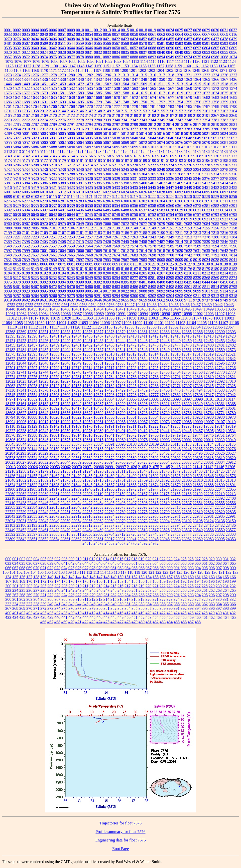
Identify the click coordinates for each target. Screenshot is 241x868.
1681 (197, 97)
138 (36, 577)
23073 (143, 521)
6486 (116, 210)
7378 (206, 237)
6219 (134, 197)
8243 (71, 278)
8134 (215, 264)
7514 (179, 242)
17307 (187, 386)
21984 (165, 489)
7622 (188, 251)
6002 (17, 192)
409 (71, 613)
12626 (54, 359)
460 (198, 617)
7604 (62, 251)
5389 (62, 183)
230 (219, 586)
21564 (220, 476)
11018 (44, 318)
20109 (154, 444)
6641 (44, 215)
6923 (224, 219)
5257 (215, 170)
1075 (9, 61)
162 (205, 577)
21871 (143, 485)
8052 (17, 264)
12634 (143, 359)
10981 (11, 314)
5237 (53, 170)
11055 (110, 318)
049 (120, 563)
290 (170, 595)
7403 (44, 242)
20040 (231, 440)
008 (64, 559)
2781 (215, 120)
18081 (154, 399)
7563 (80, 246)
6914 (143, 219)
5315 (224, 174)
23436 (231, 525)
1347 (134, 79)
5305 (152, 174)
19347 (43, 431)
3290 (17, 133)
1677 (170, 97)
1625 (224, 93)
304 (36, 599)
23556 (209, 530)
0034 (17, 34)
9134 (224, 291)
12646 (43, 363)
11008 (230, 314)
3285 (206, 129)
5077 (188, 142)
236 (29, 590)
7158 (233, 228)
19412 (143, 431)
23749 (165, 534)
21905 (32, 489)
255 (163, 590)
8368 (206, 278)
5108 (215, 147)
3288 (233, 129)
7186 (125, 233)
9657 (134, 300)
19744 (198, 435)
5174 (17, 161)
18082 (165, 399)
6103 (35, 197)
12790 (165, 377)
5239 (71, 170)
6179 (107, 197)
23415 (209, 525)
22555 (220, 503)
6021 (98, 192)
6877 (44, 219)
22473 (65, 503)
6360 (170, 206)
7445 (125, 242)
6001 (8, 192)
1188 (89, 70)
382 (113, 608)
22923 (98, 516)
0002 (17, 30)
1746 (107, 102)
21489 (109, 476)
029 (212, 559)
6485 (107, 210)
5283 (35, 174)
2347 (179, 120)
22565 (10, 507)
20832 (176, 462)
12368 (10, 332)
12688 (198, 363)
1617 (161, 93)
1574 (233, 88)
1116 (161, 61)
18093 (176, 399)
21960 (109, 489)
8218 (26, 278)
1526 (62, 88)
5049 (197, 138)
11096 (105, 323)
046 (99, 563)
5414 (224, 183)
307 (57, 599)
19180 (98, 426)
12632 (120, 359)
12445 (132, 341)
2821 (233, 124)
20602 (176, 458)
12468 (109, 345)
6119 (71, 197)
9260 (26, 296)
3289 (8, 133)
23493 (109, 530)
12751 (109, 372)
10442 (218, 305)
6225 (179, 197)
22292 (176, 498)
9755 (29, 305)
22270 (120, 498)
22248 (76, 498)
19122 (21, 426)
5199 (233, 161)
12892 (220, 381)
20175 (87, 449)
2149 (107, 111)
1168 (26, 70)
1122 (214, 61)
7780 (197, 255)
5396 (107, 183)
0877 (71, 57)
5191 (161, 161)
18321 (165, 404)
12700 (231, 363)
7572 (125, 246)
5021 (206, 133)
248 (113, 590)
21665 (32, 480)
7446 (134, 242)
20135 (219, 444)
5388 (53, 183)
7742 (188, 255)
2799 (134, 124)
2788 (44, 124)
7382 (224, 237)
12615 (165, 354)
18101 (209, 399)
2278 (80, 120)
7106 (71, 228)
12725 (154, 368)
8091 (116, 264)
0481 (8, 43)
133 (235, 572)
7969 (134, 260)
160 (191, 577)
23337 (109, 525)
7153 (188, 228)
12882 (143, 381)
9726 (197, 300)
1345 (116, 79)
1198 (106, 70)
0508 (35, 43)
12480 (209, 345)
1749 (134, 102)
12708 (43, 368)
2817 (197, 124)
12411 (142, 336)
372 (43, 608)
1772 (98, 106)
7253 (71, 237)
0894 (161, 57)
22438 (21, 503)
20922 (22, 467)
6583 (161, 210)
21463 (43, 476)
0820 (8, 52)
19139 (43, 426)
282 (113, 595)
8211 (197, 273)
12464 (98, 345)
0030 (215, 30)
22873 (54, 516)
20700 (120, 462)
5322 (53, 179)
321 (156, 599)
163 (212, 577)
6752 (152, 215)
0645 (80, 48)
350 (120, 604)
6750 (134, 215)
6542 (152, 210)
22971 (176, 516)
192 (184, 581)
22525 (176, 503)
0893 (152, 57)
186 (142, 581)
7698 (152, 255)
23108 (198, 521)
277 (78, 595)
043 (78, 563)
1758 (215, 102)
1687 (17, 102)
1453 (62, 84)
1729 (98, 102)
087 (149, 568)
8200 (107, 273)
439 (50, 617)
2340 (116, 120)
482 (156, 622)
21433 (231, 471)
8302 (179, 278)
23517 (154, 530)
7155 (206, 228)
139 (43, 577)
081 (113, 568)
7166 (53, 233)
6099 (8, 197)
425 (184, 613)
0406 (53, 39)
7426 (107, 242)
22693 (143, 507)
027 (198, 559)
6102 (26, 197)
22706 (165, 507)
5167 (188, 156)
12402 (65, 336)
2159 (197, 111)
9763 (83, 305)
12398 (32, 336)
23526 (165, 530)
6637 (8, 215)
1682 (206, 97)
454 (156, 617)
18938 (220, 417)
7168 (71, 233)
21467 (54, 476)
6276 (17, 201)
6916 (161, 219)
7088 (233, 224)
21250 (21, 471)
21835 (43, 485)
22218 (10, 498)
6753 (161, 215)
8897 (53, 291)
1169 (35, 70)
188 (156, 581)
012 (92, 559)
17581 (43, 395)
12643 (10, 363)
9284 (80, 296)
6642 (53, 215)
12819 (209, 377)
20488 (176, 453)
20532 (21, 458)
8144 (26, 269)
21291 (76, 471)
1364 (197, 79)
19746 (209, 435)
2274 (44, 120)
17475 (176, 390)
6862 (8, 219)
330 (219, 599)
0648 (98, 48)
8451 (233, 282)
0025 (179, 30)
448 (113, 617)
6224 (170, 197)
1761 (8, 106)
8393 (107, 282)
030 (219, 559)
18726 (143, 413)
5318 (17, 179)
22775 (143, 512)
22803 (176, 512)
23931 (120, 539)
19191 (109, 426)
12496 (76, 350)
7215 (215, 233)
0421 (107, 39)
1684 (224, 97)
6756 (188, 215)
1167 (17, 70)
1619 (179, 93)
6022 (107, 192)
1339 (71, 79)
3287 (224, 129)
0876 (62, 57)
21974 (143, 489)
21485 (87, 476)
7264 (143, 237)
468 (57, 622)
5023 (215, 133)
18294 (109, 404)
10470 (109, 309)
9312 (206, 296)
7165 (44, 233)
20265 (198, 449)
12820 (220, 377)
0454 (161, 39)
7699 (161, 255)
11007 (220, 314)
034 (15, 563)
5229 (215, 165)
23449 (10, 530)
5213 (80, 165)
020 (149, 559)
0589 (197, 43)
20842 (198, 462)
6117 (62, 197)
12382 (154, 332)
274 (64, 595)
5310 (197, 174)
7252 (62, 237)
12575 (10, 354)
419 (142, 613)
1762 (17, 106)
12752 (120, 372)
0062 (161, 34)
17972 (22, 399)
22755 (87, 512)
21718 (98, 480)
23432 (220, 525)
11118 (65, 327)
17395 (76, 390)
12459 (54, 345)
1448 (17, 84)
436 (29, 617)
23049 (54, 521)
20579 (120, 458)
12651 (98, 363)
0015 (125, 30)
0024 (170, 30)
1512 (170, 84)
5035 (89, 138)
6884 (89, 219)
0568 (125, 43)
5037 (107, 138)
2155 (161, 111)
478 (128, 622)
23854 (54, 539)
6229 (215, 197)
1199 (115, 70)
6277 (26, 201)
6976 (71, 224)
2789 (53, 124)
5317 (8, 179)
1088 (72, 61)
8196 (71, 273)
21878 (165, 485)
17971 (11, 399)
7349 (170, 237)
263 (219, 590)
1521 (17, 88)
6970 (44, 224)
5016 (161, 133)
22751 (65, 512)
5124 (106, 152)
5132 (170, 152)
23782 (198, 534)
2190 (197, 115)
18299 (120, 404)
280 (99, 595)
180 (99, 581)
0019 (152, 30)
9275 (71, 296)
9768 (119, 305)
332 (233, 599)
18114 (231, 399)
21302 (109, 471)
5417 (17, 188)
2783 (233, 120)
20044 (22, 444)
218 (135, 586)
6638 (17, 215)
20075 (77, 444)
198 (226, 581)
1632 (26, 97)
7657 (35, 255)
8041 (233, 260)
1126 (18, 66)
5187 (125, 161)
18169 (32, 404)
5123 (97, 152)
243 (78, 590)
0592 (215, 43)
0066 (197, 34)
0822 (26, 52)
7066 (107, 224)
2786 (26, 124)
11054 (99, 318)
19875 (65, 440)
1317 (161, 75)
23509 (132, 530)
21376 (165, 471)
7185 (116, 233)
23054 (76, 521)
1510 (152, 84)
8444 (206, 282)
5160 (125, 156)
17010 (231, 381)
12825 (43, 381)
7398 (26, 242)
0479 (233, 39)
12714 (87, 368)
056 (170, 563)
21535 (198, 476)
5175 (26, 161)
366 (233, 604)
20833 (187, 462)
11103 (180, 323)
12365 (207, 327)
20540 (43, 458)
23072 (132, 521)
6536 (134, 210)
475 (106, 622)
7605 (71, 251)
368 (15, 608)
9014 (98, 291)
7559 (71, 246)
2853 (8, 129)
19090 (198, 422)
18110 (220, 399)
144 (78, 577)
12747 (65, 372)
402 (22, 613)
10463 (87, 309)
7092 (26, 228)
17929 (220, 395)
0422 (116, 39)
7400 (35, 242)
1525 (53, 88)
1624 (215, 93)
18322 (176, 404)
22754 (76, 512)
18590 (209, 408)
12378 (109, 332)
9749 (224, 300)
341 (57, 604)
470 (71, 622)
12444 (120, 341)
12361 (163, 327)
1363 (188, 79)
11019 (55, 318)
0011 (89, 30)
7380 (215, 237)
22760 (109, 512)
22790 (165, 512)
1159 (178, 66)
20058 (55, 444)
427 (198, 613)
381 (106, 608)
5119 (62, 152)
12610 (109, 354)
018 (135, 559)
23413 (198, 525)
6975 (62, 224)
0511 (62, 43)
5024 (224, 133)
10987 (77, 314)
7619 (170, 251)
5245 (125, 170)
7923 (89, 260)
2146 (80, 111)
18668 (76, 413)
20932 (44, 467)
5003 (44, 133)
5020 (197, 133)
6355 (125, 206)
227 (198, 586)
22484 (98, 503)
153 (142, 577)
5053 (233, 138)
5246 (134, 170)
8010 (188, 260)
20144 (32, 449)
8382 (44, 282)
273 (57, 595)
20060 (66, 444)
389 (163, 608)
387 (149, 608)
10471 (120, 309)
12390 (220, 332)
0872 (26, 57)
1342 (98, 79)
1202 (142, 70)
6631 (197, 210)
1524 (44, 88)
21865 (132, 485)
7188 (143, 233)
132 (228, 572)
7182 (89, 233)
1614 (134, 93)
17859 (165, 395)
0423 (125, 39)
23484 (87, 530)
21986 (176, 489)
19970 (132, 440)
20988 (99, 467)
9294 (116, 296)
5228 (206, 165)
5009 (98, 133)
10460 (65, 309)
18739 (165, 413)
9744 (215, 300)
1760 (233, 102)
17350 (32, 390)
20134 (208, 444)
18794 (10, 417)
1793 (17, 111)
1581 (62, 93)
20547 (54, 458)
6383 (224, 206)
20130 (186, 444)
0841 (170, 52)
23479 (65, 530)
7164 (35, 233)
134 (8, 577)
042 (71, 563)
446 (99, 617)
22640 (76, 507)
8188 (26, 273)
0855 (224, 52)
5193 (179, 161)
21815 (220, 480)
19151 (65, 426)
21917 (54, 489)
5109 (224, 147)
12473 (143, 345)
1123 (223, 61)
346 (92, 604)
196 (212, 581)
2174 (89, 115)
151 (128, 577)
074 (64, 568)
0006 (53, 30)
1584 (89, 93)
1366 (215, 79)
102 (20, 572)
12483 (10, 350)
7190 (161, 233)
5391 (80, 183)
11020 (66, 318)
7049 (80, 224)
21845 (87, 485)
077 (85, 568)
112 (89, 572)
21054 (143, 467)
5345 (188, 179)
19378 (87, 431)
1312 (116, 75)
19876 (76, 440)
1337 (53, 79)
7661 (53, 255)
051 (135, 563)
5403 (170, 183)
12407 (98, 336)
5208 (35, 165)
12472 (132, 345)
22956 (143, 516)
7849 (44, 260)
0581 (161, 43)
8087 (98, 264)
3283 (188, 129)
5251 (179, 170)
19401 (120, 431)
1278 (53, 75)
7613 (134, 251)
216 (120, 586)
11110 (12, 327)
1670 (116, 97)
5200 (8, 165)
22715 (176, 507)
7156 (215, 228)
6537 (143, 210)
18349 (209, 404)
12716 (98, 368)
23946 (165, 539)
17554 (32, 395)
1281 (80, 75)
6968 (35, 224)
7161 (26, 233)
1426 (233, 79)
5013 (134, 133)
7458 (143, 242)
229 (212, 586)
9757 (38, 305)
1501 (98, 84)
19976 (143, 440)
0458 (197, 39)
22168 (154, 494)
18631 (32, 413)
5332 (143, 179)
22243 (65, 498)
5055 (8, 142)
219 (142, 586)
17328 (231, 386)
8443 (197, 282)
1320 (179, 75)
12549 (165, 350)
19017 (43, 422)
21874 (154, 485)
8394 (116, 282)
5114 (26, 152)
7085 (215, 224)
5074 (161, 142)
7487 (161, 242)
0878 (80, 57)
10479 (132, 309)
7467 (152, 242)
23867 (76, 539)
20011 (209, 440)
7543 (215, 242)
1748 (125, 102)
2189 (188, 115)
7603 (53, 251)
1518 (224, 84)
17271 (176, 386)
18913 (187, 417)
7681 (125, 255)
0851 (188, 52)
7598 (17, 251)
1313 (125, 75)
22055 (231, 489)
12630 (98, 359)
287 (149, 595)
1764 (35, 106)
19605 (65, 435)
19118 (10, 426)
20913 (11, 467)
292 (184, 595)
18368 (231, 404)
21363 (154, 471)
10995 (154, 314)
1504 (125, 84)
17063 (10, 386)
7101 (53, 228)
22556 (231, 503)
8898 (62, 291)
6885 (98, 219)
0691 (179, 48)
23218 (43, 525)
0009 (71, 30)
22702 (154, 507)
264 (226, 590)
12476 (165, 345)
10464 (98, 309)
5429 (107, 188)
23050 (65, 521)
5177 (44, 161)
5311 (206, 174)
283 (120, 595)
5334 (161, 179)
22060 (10, 494)
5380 (233, 179)
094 (198, 568)
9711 (188, 300)
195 (205, 581)
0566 (107, 43)
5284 (44, 174)
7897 (80, 260)
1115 (153, 61)
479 (135, 622)
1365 (206, 79)
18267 (87, 404)
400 (8, 613)
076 (78, 568)
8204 (134, 273)
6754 (170, 215)
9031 (134, 291)
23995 (220, 539)
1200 (124, 70)
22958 (154, 516)
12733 (209, 368)
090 (170, 568)
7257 (89, 237)
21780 (154, 480)
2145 (71, 111)
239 (50, 590)
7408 (62, 242)
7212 (188, 233)
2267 (215, 115)
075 (71, 568)
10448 (10, 309)
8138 (224, 264)
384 (128, 608)
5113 (17, 152)
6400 (53, 210)
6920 (197, 219)
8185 (17, 273)
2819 (215, 124)
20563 (87, 458)
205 (43, 586)
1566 (161, 88)
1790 (233, 106)
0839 (152, 52)
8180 (215, 269)
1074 (233, 57)
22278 (143, 498)
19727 (187, 435)
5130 (152, 152)
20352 (87, 453)
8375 (8, 282)
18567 (198, 408)
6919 (188, 219)
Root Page (120, 849)
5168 (197, 156)
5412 (206, 183)
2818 (206, 124)
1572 (215, 88)
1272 (232, 70)
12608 (87, 354)
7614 (143, 251)
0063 (170, 34)
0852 (197, 52)
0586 (188, 43)
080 (106, 568)
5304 (143, 174)
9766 (110, 305)
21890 (220, 485)
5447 (170, 188)
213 (99, 586)
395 (205, 608)
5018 (179, 133)
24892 (143, 543)
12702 (21, 368)
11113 (44, 327)
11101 (159, 323)
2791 (71, 124)
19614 (76, 435)
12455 (10, 345)
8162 (89, 269)
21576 (231, 476)
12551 (187, 350)
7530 (197, 242)
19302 (208, 426)
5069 (125, 142)
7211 (179, 233)
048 (113, 563)
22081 (54, 494)
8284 (161, 278)
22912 (76, 516)
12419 (220, 336)
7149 (152, 228)
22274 (132, 498)
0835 (125, 52)
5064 (80, 142)
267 (15, 595)
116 (117, 572)
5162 (143, 156)
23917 (109, 539)
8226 (44, 278)
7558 (62, 246)
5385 (35, 183)
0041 (53, 34)
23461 (43, 530)
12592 (21, 354)
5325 (80, 179)
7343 (152, 237)
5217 (116, 165)
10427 (130, 305)
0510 (53, 43)
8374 (233, 278)
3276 (125, 129)
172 (43, 581)
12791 (176, 377)
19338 (21, 431)
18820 (54, 417)
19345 (32, 431)
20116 (175, 444)
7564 (89, 246)
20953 (55, 467)
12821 (231, 377)
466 (43, 622)
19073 (165, 422)
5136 (206, 152)
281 (106, 595)
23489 (98, 530)
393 (191, 608)
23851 (32, 539)
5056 (17, 142)
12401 (54, 336)
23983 (209, 539)
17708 (109, 395)
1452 (53, 84)
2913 (53, 129)
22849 (21, 516)
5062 (62, 142)
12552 (198, 350)
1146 (63, 66)
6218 (125, 197)
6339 (71, 206)
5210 (53, 165)
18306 (132, 404)
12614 (154, 354)
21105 (165, 467)
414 (106, 613)
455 (163, 617)
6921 (206, 219)
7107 (80, 228)
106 (48, 572)
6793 (215, 215)
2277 (71, 120)
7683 (134, 255)
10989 (99, 314)
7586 (179, 246)
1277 (44, 75)
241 (64, 590)
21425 (220, 471)
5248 (152, 170)
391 (177, 608)
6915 (152, 219)
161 (198, 577)
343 (71, 604)
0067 (206, 34)
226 (191, 586)
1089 (81, 61)
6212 (116, 197)
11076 (208, 318)
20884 (220, 462)
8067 (53, 264)
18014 (55, 399)
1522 (26, 88)
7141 (143, 228)
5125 (115, 152)
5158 (107, 156)
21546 (209, 476)
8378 (17, 282)
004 (36, 559)
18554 (176, 408)
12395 (10, 336)
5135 (197, 152)
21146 (219, 467)
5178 (53, 161)
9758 (47, 305)
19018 (54, 422)
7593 (206, 246)
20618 (209, 458)
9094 (170, 291)
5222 (152, 165)
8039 (224, 260)
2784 (8, 124)
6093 (188, 192)
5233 (17, 170)
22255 (87, 498)
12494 (65, 350)
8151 (62, 269)
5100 (143, 147)
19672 (132, 435)
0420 (98, 39)
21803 (176, 480)
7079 (161, 224)
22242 (54, 498)
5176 (35, 161)
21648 (10, 480)
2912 (44, 129)
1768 (71, 106)
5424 (80, 188)
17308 (198, 386)
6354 (116, 206)
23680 (98, 534)
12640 (209, 359)
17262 (143, 386)
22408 (231, 498)
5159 (116, 156)
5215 (98, 165)
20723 (143, 462)
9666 (170, 300)
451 (135, 617)
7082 (188, 224)
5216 (107, 165)
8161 (80, 269)
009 (71, 559)
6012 (62, 192)
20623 (10, 462)
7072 (125, 224)
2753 (197, 120)
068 (22, 568)
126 (186, 572)
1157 (160, 66)
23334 (98, 525)
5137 (215, 152)
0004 (35, 30)
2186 (161, 115)
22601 (43, 507)
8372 (224, 278)
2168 (35, 115)
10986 (66, 314)
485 (177, 622)
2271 (17, 120)
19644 (120, 435)
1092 (108, 61)
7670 (98, 255)
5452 (215, 188)
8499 (179, 287)
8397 (134, 282)
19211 (131, 426)
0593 (224, 43)
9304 (170, 296)
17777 (154, 395)
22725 (220, 507)
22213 (231, 494)
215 (113, 586)
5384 (26, 183)
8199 (98, 273)
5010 (107, 133)
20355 (98, 453)
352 (135, 604)
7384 (233, 237)
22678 (132, 507)
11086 (29, 323)
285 (135, 595)
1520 (8, 88)
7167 (62, 233)
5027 (17, 138)
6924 (233, 219)
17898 (198, 395)
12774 (10, 377)
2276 (62, 120)
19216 (142, 426)
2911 (35, 129)
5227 (197, 165)
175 (64, 581)
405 (43, 613)
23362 (143, 525)
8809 (8, 291)
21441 (21, 476)
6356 (134, 206)
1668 (98, 97)
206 (50, 586)
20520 (209, 453)
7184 (107, 233)
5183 (98, 161)
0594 (233, 43)
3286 (215, 129)
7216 (224, 233)
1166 (9, 70)
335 (22, 604)
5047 (179, 138)
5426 (98, 188)
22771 (132, 512)
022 (163, 559)
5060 (44, 142)
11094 (94, 323)
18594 (220, 408)
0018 (143, 30)
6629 (179, 210)
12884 (165, 381)
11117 (54, 327)
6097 (224, 192)
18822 (76, 417)
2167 (26, 115)
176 (71, 581)
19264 (164, 426)
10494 (176, 309)
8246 (80, 278)
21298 (98, 471)
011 (85, 559)
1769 (80, 106)
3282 (179, 129)
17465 (154, 390)
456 (170, 617)
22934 (109, 516)
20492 (187, 453)
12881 (132, 381)
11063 (153, 318)
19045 (76, 422)
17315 (209, 386)
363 (212, 604)
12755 (143, 372)
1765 (44, 106)
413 (99, 613)
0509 (44, 43)
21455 (32, 476)
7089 (8, 228)
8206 (152, 273)
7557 (53, 246)
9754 (20, 305)
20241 (165, 449)
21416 (209, 471)
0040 (44, 34)
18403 (65, 408)
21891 (231, 485)
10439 (207, 305)
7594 (215, 246)
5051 (215, 138)
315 (113, 599)
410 (78, 613)
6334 (26, 206)
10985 (55, 314)
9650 (107, 300)
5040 (134, 138)
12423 (21, 341)
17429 (120, 390)
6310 (215, 201)
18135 (10, 404)
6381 (206, 206)
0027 (188, 30)
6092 (179, 192)
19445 (187, 431)
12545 (154, 350)
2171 (62, 115)
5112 (8, 152)
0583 (179, 43)
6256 (233, 197)
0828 (62, 52)
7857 (62, 260)
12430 (76, 341)
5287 (62, 174)
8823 (26, 291)
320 (149, 599)
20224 (143, 449)
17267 (165, 386)
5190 (152, 161)
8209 (179, 273)
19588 (32, 435)
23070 (120, 521)
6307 (188, 201)
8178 (197, 269)
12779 (54, 377)
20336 (65, 453)
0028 (197, 30)
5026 (8, 138)
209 (71, 586)
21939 (76, 489)
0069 (224, 34)
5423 (71, 188)
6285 (98, 201)
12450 (187, 341)
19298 (197, 426)
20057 (44, 444)
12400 (43, 336)
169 (22, 581)
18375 (21, 408)
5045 (161, 138)
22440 (32, 503)
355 (156, 604)
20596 (165, 458)
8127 (188, 264)
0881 (98, 57)
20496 (198, 453)
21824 (10, 485)
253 (149, 590)
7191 (170, 233)
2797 (116, 124)
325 (184, 599)
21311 (120, 471)
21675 (65, 480)
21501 (143, 476)
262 (212, 590)
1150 (98, 66)
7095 (35, 228)
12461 (76, 345)
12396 (21, 336)
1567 (170, 88)
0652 (134, 48)
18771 (220, 413)
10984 (44, 314)
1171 (53, 70)
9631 (44, 300)
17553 (21, 395)
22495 (109, 503)
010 (78, 559)
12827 (65, 381)
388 (156, 608)
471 (78, 622)
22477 (87, 503)
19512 (220, 431)
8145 (35, 269)
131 (221, 572)
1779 (134, 106)
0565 (98, 43)
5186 (116, 161)
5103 (170, 147)
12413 (165, 336)
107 (55, 572)
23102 (187, 521)
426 (191, 613)
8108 (125, 264)
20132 (197, 444)
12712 (76, 368)
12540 (109, 350)
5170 (215, 156)
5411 (197, 183)
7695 (143, 255)
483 (163, 622)
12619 (209, 354)
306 (50, 599)
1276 (35, 75)
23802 (220, 534)
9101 (206, 291)
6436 (80, 210)
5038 (116, 138)
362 (205, 604)
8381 (35, 282)
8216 (8, 278)
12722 (120, 368)
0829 (71, 52)
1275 (26, 75)
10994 (143, 314)
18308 (143, 404)
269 (29, 595)
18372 (10, 408)
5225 (179, 165)
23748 (154, 534)
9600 (17, 300)
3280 (161, 129)
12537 (98, 350)
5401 (152, 183)
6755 (179, 215)
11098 (127, 323)
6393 (17, 210)
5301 (116, 174)
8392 (98, 282)
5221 (143, 165)
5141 (17, 156)
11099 (137, 323)
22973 (198, 516)
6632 (206, 210)
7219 (233, 233)
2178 (116, 115)
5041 (143, 138)
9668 (179, 300)
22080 (43, 494)
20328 (32, 453)
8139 (233, 264)
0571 (152, 43)
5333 (152, 179)
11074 (197, 318)
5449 (188, 188)
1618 (170, 93)
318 (135, 599)
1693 (62, 102)
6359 (161, 206)
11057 (120, 318)
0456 (179, 39)
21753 (132, 480)
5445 (152, 188)
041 (64, 563)
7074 (134, 224)
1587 (116, 93)
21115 (176, 467)
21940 (87, 489)
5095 (116, 147)
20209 (120, 449)
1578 (35, 93)
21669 (43, 480)
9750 (233, 300)
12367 (229, 327)
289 (163, 595)
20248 (187, 449)
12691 (209, 363)
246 (99, 590)
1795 (26, 111)
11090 (50, 323)
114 (103, 572)
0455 (170, 39)
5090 (71, 147)
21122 (187, 467)
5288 (71, 174)
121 (151, 572)
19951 (109, 440)
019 (142, 559)
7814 (233, 255)
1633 (35, 97)
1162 (205, 66)
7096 (44, 228)
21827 (21, 485)
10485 (143, 309)
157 (170, 577)
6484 (98, 210)
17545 (10, 395)
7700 (170, 255)
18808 (32, 417)
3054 (107, 129)
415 (113, 613)
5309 (188, 174)
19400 (109, 431)
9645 (89, 300)
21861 (120, 485)
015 (113, 559)
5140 (8, 156)
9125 (215, 291)
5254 (197, 170)
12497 (87, 350)
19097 (209, 422)
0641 (44, 48)
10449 (21, 309)
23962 (187, 539)
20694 (109, 462)
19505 (209, 431)
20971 (88, 467)
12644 (21, 363)
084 (128, 568)
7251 (53, 237)
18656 (65, 413)
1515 (197, 84)
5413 (215, 183)
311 (85, 599)
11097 (116, 323)
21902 (21, 489)
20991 (110, 467)
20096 (121, 444)
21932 (65, 489)
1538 (116, 88)
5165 (170, 156)
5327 (98, 179)
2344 (152, 120)
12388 (209, 332)
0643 (62, 48)
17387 (65, 390)
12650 (87, 363)
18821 (65, 417)
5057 (26, 142)
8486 (134, 287)
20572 (98, 458)
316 (120, 599)
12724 (143, 368)
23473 (54, 530)
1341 (89, 79)
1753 (170, 102)
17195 (120, 386)
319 (142, 599)
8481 (98, 287)
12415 (176, 336)
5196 (206, 161)
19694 (143, 435)
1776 (107, 106)
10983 (33, 314)
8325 (188, 278)
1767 (62, 106)
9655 (125, 300)
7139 (125, 228)
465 (233, 617)
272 (50, 595)
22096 (87, 494)
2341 (125, 120)
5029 (35, 138)
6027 (152, 192)
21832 (32, 485)
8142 (8, 269)
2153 (143, 111)
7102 (62, 228)
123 (165, 572)
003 (29, 559)
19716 (165, 435)
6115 (53, 197)
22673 (120, 507)
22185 (176, 494)
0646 (89, 48)
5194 (188, 161)
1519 (233, 84)
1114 (144, 61)
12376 (87, 332)
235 (22, 590)
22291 (165, 498)
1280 (71, 75)
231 (226, 586)
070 (36, 568)
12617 (187, 354)
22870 (43, 516)
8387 (71, 282)
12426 (43, 341)
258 (184, 590)
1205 (169, 70)
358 (177, 604)
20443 (154, 453)
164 (219, 577)
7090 (17, 228)
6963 (17, 224)
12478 (187, 345)
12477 (176, 345)
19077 (176, 422)
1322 (197, 75)
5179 (62, 161)
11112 (33, 327)
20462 (165, 453)
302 (22, 599)
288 (156, 595)
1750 (143, 102)
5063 (71, 142)
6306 (179, 201)
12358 (141, 327)
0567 (116, 43)
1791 (8, 111)
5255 (206, 170)
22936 (120, 516)
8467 (35, 287)
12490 (54, 350)
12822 (10, 381)
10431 (141, 305)
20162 (65, 449)
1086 (54, 61)
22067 (32, 494)
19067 (143, 422)
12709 (54, 368)
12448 (165, 341)
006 (50, 559)
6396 (35, 210)
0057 (116, 34)
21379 (176, 471)
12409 (120, 336)
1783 (170, 106)
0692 (188, 48)
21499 (132, 476)
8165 (116, 269)
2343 (143, 120)
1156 (151, 66)
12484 (21, 350)
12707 (32, 368)
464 (226, 617)
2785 (17, 124)
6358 (152, 206)
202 (22, 586)
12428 (54, 341)
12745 (54, 372)
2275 (53, 120)
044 (85, 563)
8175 (179, 269)
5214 (89, 165)
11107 (223, 323)
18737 (154, 413)
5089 (62, 147)
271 (43, 595)
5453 (224, 188)
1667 (89, 97)
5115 (35, 152)
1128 (36, 66)
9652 (116, 300)
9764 (92, 305)
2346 (170, 120)
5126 (125, 152)
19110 (231, 422)
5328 (107, 179)
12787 (143, 377)
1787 (206, 106)
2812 (152, 124)
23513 (143, 530)
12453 (220, 341)
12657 (165, 363)
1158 (169, 66)
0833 (107, 52)
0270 (8, 39)
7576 (143, 246)
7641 (215, 251)
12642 (231, 359)
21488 (98, 476)
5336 (170, 179)
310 (78, 599)
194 (198, 581)
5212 (71, 165)
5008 (89, 133)
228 (205, 586)
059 (191, 563)
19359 (65, 431)
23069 (109, 521)
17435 (132, 390)
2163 (224, 111)
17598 (54, 395)
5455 (233, 188)
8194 (62, 273)
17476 (187, 390)
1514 (188, 84)
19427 (154, 431)
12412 (154, 336)
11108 (234, 323)
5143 (35, 156)
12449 (176, 341)
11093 (83, 323)
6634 (224, 210)
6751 (143, 215)
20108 (143, 444)
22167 (143, 494)
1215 (178, 70)
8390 (80, 282)
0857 (8, 57)
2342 (134, 120)
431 (226, 613)
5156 (89, 156)
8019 (197, 260)
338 (36, 604)
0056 (107, 34)
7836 (17, 260)
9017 (107, 291)
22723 (198, 507)
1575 (8, 93)
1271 (223, 70)
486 (184, 622)
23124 (209, 521)
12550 (176, 350)
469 (64, 622)
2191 (206, 115)
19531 (231, 431)
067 (15, 568)
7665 (71, 255)
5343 (179, 179)
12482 (231, 345)
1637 (62, 97)
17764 (143, 395)
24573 (98, 543)
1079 (45, 61)
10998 (187, 314)
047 (106, 563)
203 (29, 586)
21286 (65, 471)
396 (212, 608)
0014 (116, 30)
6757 (197, 215)
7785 (206, 255)
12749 (87, 372)
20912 (231, 462)
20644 (65, 462)
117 (124, 572)
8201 (116, 273)
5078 (197, 142)
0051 (62, 34)
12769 (209, 372)
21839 (65, 485)
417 (128, 613)
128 (200, 572)
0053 (80, 34)
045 (92, 563)
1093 (117, 61)
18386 (32, 408)
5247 (143, 170)
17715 (120, 395)
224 (177, 586)
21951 (98, 489)
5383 (17, 183)
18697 (109, 413)
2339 (107, 120)
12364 (196, 327)
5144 (44, 156)
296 (212, 595)
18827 (87, 417)
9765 (101, 305)
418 (135, 613)
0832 (98, 52)
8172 (152, 269)
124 (172, 572)
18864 (154, 417)
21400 (198, 471)
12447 (154, 341)
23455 (32, 530)
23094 (165, 521)
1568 (179, 88)
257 (177, 590)
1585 (98, 93)
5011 (116, 133)
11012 (12, 318)
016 (120, 559)
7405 (53, 242)
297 (219, 595)
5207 (26, 165)
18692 (98, 413)
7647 (233, 251)
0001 (8, 30)
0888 (134, 57)
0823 (35, 52)
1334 (26, 79)
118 (130, 572)
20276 (231, 449)
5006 (71, 133)
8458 (8, 287)
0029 (206, 30)
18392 (54, 408)
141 (57, 577)
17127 (54, 386)
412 (92, 613)
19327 (10, 431)
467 (50, 622)
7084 (206, 224)
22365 (198, 498)
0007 (62, 30)
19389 (98, 431)
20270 (209, 449)
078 (92, 568)
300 (8, 599)
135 (15, 577)
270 (36, 595)
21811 (209, 480)
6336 (44, 206)
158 (177, 577)
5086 (35, 147)
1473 (89, 84)
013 (99, 559)
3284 (197, 129)
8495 (152, 287)
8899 (71, 291)
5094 (107, 147)
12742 (32, 372)
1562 (125, 88)
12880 (120, 381)
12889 (209, 381)
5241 (89, 170)
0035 (26, 34)
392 (184, 608)
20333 (54, 453)
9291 (98, 296)
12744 (43, 372)
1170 (44, 70)
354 (149, 604)
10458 (54, 309)
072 (50, 568)
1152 (116, 66)
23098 (176, 521)
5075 (170, 142)
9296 (125, 296)
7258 (98, 237)
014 (106, 559)
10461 (76, 309)
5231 (233, 165)
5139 (233, 152)
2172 (71, 115)
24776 (132, 543)
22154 (132, 494)
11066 (175, 318)
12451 (198, 341)
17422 (98, 390)
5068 (116, 142)
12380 (132, 332)
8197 (80, 273)
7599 (26, 251)
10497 (198, 309)
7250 (44, 237)
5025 (233, 133)
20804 (165, 462)
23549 (198, 530)
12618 (198, 354)
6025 (134, 192)
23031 (21, 521)
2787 (35, 124)
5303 (134, 174)
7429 (116, 242)
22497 (132, 503)
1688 (26, 102)
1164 (222, 66)
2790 (62, 124)
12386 (198, 332)
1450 (35, 84)
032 (233, 559)
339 (43, 604)
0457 (188, 39)
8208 (170, 273)
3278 (143, 129)
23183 (10, 525)
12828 (76, 381)
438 (43, 617)
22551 (198, 503)
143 (71, 577)
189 (163, 581)
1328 (8, 79)
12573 (231, 350)
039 (50, 563)
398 (226, 608)
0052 (71, 34)
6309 (206, 201)
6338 (62, 206)
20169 (76, 449)
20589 (143, 458)
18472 (132, 408)
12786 (132, 377)
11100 (148, 323)
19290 (186, 426)
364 (219, 604)
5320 (35, 179)
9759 (56, 305)
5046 (170, 138)
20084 (99, 444)
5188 (134, 161)
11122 (86, 327)
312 (92, 599)
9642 (80, 300)
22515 (154, 503)
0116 (233, 34)
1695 (80, 102)
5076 (179, 142)
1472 (80, 84)
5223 (161, 165)
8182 (224, 269)
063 (219, 563)
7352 (179, 237)
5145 (53, 156)
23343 (120, 525)
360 (191, 604)
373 (50, 608)
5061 (53, 142)
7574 (134, 246)
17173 (98, 386)
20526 (220, 453)
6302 (143, 201)
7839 (26, 260)
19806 (10, 440)
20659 (76, 462)
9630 (35, 300)
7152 (179, 228)
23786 (209, 534)
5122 (88, 152)
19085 (187, 422)
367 (8, 608)
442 (71, 617)
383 (120, 608)
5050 (206, 138)
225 (184, 586)
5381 (8, 183)
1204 (160, 70)
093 (191, 568)
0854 (215, 52)
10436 (185, 305)
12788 (154, 377)
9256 (8, 296)
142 (64, 577)
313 (99, 599)
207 (57, 586)
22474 (76, 503)
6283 (80, 201)
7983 (143, 260)
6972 (53, 224)
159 (184, 577)
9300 (134, 296)
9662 (161, 300)
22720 (187, 507)
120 (144, 572)
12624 (32, 359)
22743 (43, 512)
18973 (231, 417)
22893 (65, 516)
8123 (161, 264)
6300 (125, 201)
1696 (89, 102)
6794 (224, 215)
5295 (80, 174)
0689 (161, 48)
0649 (107, 48)
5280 (8, 174)
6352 (98, 206)
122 (158, 572)
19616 (87, 435)
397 (219, 608)
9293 (107, 296)
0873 (35, 57)
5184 (107, 161)
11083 (229, 318)
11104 (191, 323)
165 (226, 577)
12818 (198, 377)
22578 (21, 507)
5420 (44, 188)
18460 (109, 408)
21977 (154, 489)
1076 (18, 61)
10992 (132, 314)
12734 (220, 368)
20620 (231, 458)
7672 (107, 255)
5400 (143, 183)
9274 (62, 296)
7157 (224, 228)
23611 (76, 534)
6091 (170, 192)
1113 (135, 61)
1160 (187, 66)
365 (226, 604)
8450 (224, 282)
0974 (188, 57)
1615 (143, 93)
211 (85, 586)
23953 (176, 539)
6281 (62, 201)
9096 (188, 291)
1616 (152, 93)
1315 (143, 75)
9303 (161, 296)
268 (22, 595)
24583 (109, 543)
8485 (125, 287)
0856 (233, 52)
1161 (196, 66)
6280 (53, 201)
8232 (53, 278)
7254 (80, 237)
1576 (17, 93)
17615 (76, 395)
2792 (80, 124)
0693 (197, 48)
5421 (53, 188)
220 (149, 586)
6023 (116, 192)
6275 (8, 201)
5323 (62, 179)
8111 (134, 264)
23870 (87, 539)
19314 (219, 426)
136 (22, 577)
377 (78, 608)
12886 (187, 381)
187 (149, 581)
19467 (198, 431)
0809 (233, 48)
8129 (197, 264)
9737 (206, 300)
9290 (89, 296)
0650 (116, 48)
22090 (65, 494)
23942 (143, 539)
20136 (230, 444)
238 (43, 590)
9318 (233, 296)
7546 (224, 242)
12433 (98, 341)
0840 (161, 52)
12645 (32, 363)
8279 (143, 278)
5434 (125, 188)
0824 (44, 52)
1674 (152, 97)
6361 (179, 206)
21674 (54, 480)
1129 (45, 66)
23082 (154, 521)
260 (198, 590)
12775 (21, 377)
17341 (21, 390)
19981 (154, 440)
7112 (89, 228)
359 (184, 604)
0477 (215, 39)
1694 (71, 102)
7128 (107, 228)
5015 (152, 133)
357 (170, 604)
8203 (125, 273)
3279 (152, 129)
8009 (179, 260)
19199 (120, 426)
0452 (143, 39)
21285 (54, 471)
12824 (32, 381)
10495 (187, 309)
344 (78, 604)
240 (57, 590)
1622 (197, 93)
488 (198, 622)
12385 (187, 332)
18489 (143, 408)
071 (43, 568)
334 (15, 604)
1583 (80, 93)
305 (43, 599)
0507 (26, 43)
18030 (77, 399)
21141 (198, 467)
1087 (63, 61)
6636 (233, 210)
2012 (44, 111)
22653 (98, 507)
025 (184, 559)
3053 (98, 129)
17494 (198, 390)
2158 (188, 111)
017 (128, 559)
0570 (143, 43)
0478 (224, 39)
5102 (161, 147)
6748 (116, 215)
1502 (107, 84)
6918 (179, 219)
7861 (71, 260)
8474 (62, 287)
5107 (206, 147)
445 (92, 617)
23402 (187, 525)
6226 (188, 197)
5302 (125, 174)
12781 (76, 377)
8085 (89, 264)
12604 (43, 354)
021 (156, 559)
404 (36, 613)
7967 (125, 260)
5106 (197, 147)
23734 (143, 534)
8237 (62, 278)
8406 (152, 282)
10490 (165, 309)
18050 (99, 399)
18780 (231, 413)
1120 (196, 61)
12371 (43, 332)
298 (226, 595)
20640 (54, 462)
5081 (224, 142)
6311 (224, 201)
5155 (80, 156)
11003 (209, 314)
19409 (132, 431)
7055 (89, 224)
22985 (220, 516)
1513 (179, 84)
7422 (89, 242)
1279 (62, 75)
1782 (161, 106)
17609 (65, 395)
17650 (87, 395)
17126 (43, 386)
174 (57, 581)
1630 (8, 97)
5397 (116, 183)
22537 (187, 503)
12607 (76, 354)
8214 (224, 273)
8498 (170, 287)
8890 (35, 291)
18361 (220, 404)
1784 (179, 106)
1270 (214, 70)
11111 (23, 327)
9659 (143, 300)
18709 (120, 413)
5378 (224, 179)
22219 (21, 498)
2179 (125, 115)
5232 (8, 170)
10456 (43, 309)
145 (85, 577)
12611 (120, 354)
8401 (143, 282)
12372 (54, 332)
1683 (215, 97)
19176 (87, 426)
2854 (17, 129)
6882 (71, 219)
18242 (76, 404)
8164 (107, 269)
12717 (109, 368)
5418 (26, 188)
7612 (125, 251)
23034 (32, 521)
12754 (132, 372)
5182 (89, 161)
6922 (215, 219)
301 (15, 599)
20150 (54, 449)
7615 (152, 251)
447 (106, 617)
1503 (116, 84)
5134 (188, 152)
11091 (61, 323)
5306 (161, 174)
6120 (80, 197)
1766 (53, 106)
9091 (152, 291)
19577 (21, 435)
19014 (32, 422)
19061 (98, 422)
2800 (143, 124)
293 (191, 595)
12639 (198, 359)
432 (233, 613)
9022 (125, 291)
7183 (98, 233)
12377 (98, 332)
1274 (17, 75)
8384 (62, 282)
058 (184, 563)
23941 (132, 539)
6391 (233, 206)
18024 (66, 399)
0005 (44, 30)
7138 (116, 228)
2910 (26, 129)
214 (106, 586)
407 (57, 613)
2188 (179, 115)
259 (191, 590)
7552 (26, 246)
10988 (88, 314)
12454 (231, 341)
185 (135, 581)
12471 (120, 345)
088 (156, 568)
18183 (43, 404)
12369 (21, 332)
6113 (44, 197)
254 (156, 590)
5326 (89, 179)
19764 (231, 435)
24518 (87, 543)
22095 (76, 494)
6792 (206, 215)
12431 (87, 341)
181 (106, 581)
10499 (209, 309)
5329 (116, 179)
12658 (176, 363)
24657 (120, 543)
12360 (152, 327)
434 (15, 617)
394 (198, 608)
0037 (35, 34)
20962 (66, 467)
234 (15, 590)
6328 (8, 206)
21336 (132, 471)
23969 (198, 539)
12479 (198, 345)
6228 (206, 197)
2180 (134, 115)
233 (8, 590)
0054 (89, 34)
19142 (54, 426)
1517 (215, 84)
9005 (89, 291)
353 (142, 604)
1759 (224, 102)
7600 (35, 251)
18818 (43, 417)
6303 (152, 201)
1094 (127, 61)
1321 (188, 75)
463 (219, 617)
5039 (125, 138)
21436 (10, 476)
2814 (170, 124)
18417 (76, 408)
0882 (107, 57)
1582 (71, 93)
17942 (231, 395)
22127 (109, 494)
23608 (54, 534)
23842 (21, 539)
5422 (62, 188)
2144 (62, 111)
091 (177, 568)
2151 (125, 111)
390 (170, 608)
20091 (110, 444)
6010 (44, 192)
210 (78, 586)
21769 (143, 480)
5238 (62, 170)
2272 (26, 120)
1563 (134, 88)
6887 (107, 219)
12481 (220, 345)
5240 (80, 170)
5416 (8, 188)
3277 (134, 129)
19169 (76, 426)
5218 (125, 165)
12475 (154, 345)
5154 (71, 156)
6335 (35, 206)
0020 (161, 30)
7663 (62, 255)
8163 (98, 269)
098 (226, 568)
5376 (206, 179)
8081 (71, 264)
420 (149, 613)
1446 (8, 84)
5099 (134, 147)
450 (128, 617)
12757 (154, 372)
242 (71, 590)
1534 (80, 88)
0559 (80, 43)
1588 (125, 93)
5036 (98, 138)
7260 (107, 237)
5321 (44, 179)
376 (71, 608)
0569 (134, 43)
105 (41, 572)
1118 (179, 61)
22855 (32, 516)
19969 (120, 440)
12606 (65, 354)
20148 (43, 449)
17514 (209, 390)
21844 (76, 485)
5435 (134, 188)
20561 (76, 458)
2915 (71, 129)
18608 (10, 413)
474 (99, 622)
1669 (107, 97)
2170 (53, 115)
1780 (143, 106)
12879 (109, 381)
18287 (98, 404)
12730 (198, 368)
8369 (215, 278)
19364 (76, 431)
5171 (224, 156)
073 (57, 568)
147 (99, 577)
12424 (32, 341)
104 (34, 572)
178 (85, 581)
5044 (152, 138)
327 (198, 599)
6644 (71, 215)
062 (212, 563)
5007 (80, 133)
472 (85, 622)
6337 (53, 206)
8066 (44, 264)
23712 (120, 534)
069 (29, 568)
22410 (10, 503)
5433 (116, 188)
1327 (233, 75)
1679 (188, 97)
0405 (44, 39)
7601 (44, 251)
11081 (218, 318)
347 (99, 604)
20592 (154, 458)
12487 (43, 350)
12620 (220, 354)
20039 (220, 440)
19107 (220, 422)
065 (233, 563)
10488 (154, 309)
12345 (118, 327)
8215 (233, 273)
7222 (26, 237)
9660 (152, 300)
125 (179, 572)
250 (128, 590)
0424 (134, 39)
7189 (152, 233)
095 (205, 568)
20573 (109, 458)
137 (29, 577)
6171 (89, 197)
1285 (98, 75)
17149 (65, 386)
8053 (26, 264)
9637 (71, 300)
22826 (209, 512)
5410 (188, 183)
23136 (220, 521)
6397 (44, 210)
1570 (197, 88)
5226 (188, 165)
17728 (132, 395)
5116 (44, 152)
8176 (188, 269)
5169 (206, 156)
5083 (8, 147)
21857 (109, 485)
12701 (10, 368)
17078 (32, 386)
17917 (209, 395)
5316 (233, 174)
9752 (11, 305)
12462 (87, 345)
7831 (8, 260)
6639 (26, 215)
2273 (35, 120)
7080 (170, 224)
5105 (188, 147)
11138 (108, 327)
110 (76, 572)
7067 (116, 224)
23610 (65, 534)
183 (120, 581)
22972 (187, 516)
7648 (8, 255)
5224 (170, 165)
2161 (206, 111)
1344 (107, 79)
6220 (143, 197)
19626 (98, 435)
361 (198, 604)
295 (205, 595)
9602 (26, 300)
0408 (71, 39)
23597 (32, 534)
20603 (187, 458)
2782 (224, 120)
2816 (188, 124)
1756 (197, 102)
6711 (80, 215)
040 (57, 563)
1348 (143, 79)
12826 (54, 381)
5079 (206, 142)
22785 (154, 512)
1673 (143, 97)
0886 (116, 57)
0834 (116, 52)
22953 (132, 516)
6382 (215, 206)
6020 (89, 192)
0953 (179, 57)
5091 (80, 147)
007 (57, 559)
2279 (89, 120)
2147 (89, 111)
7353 (188, 237)
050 (128, 563)
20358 (109, 453)
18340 (198, 404)
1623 (206, 93)
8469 (44, 287)
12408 (109, 336)
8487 (143, 287)
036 (29, 563)
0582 (170, 43)
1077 (27, 61)
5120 (70, 152)
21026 (132, 467)
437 (36, 617)
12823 (21, 381)
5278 (224, 170)
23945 (154, 539)
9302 (152, 296)
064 (226, 563)
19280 (175, 426)
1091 (99, 61)
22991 (231, 516)
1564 (143, 88)
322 (163, 599)
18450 (98, 408)
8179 (206, 269)
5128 (143, 152)
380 (99, 608)
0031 (224, 30)
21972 (132, 489)
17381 (54, 390)
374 (57, 608)
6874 (35, 219)
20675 (98, 462)
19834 (21, 440)
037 (36, 563)
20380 (143, 453)
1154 (134, 66)
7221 (17, 237)
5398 (125, 183)
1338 (62, 79)
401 (15, 613)
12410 (132, 336)
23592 (10, 534)
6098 (233, 192)
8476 (71, 287)
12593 (32, 354)
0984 (206, 57)
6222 (152, 197)
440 (57, 617)
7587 (188, 246)
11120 (76, 327)
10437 (196, 305)
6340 (80, 206)
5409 (179, 183)
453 (149, 617)
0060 (143, 34)
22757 (98, 512)
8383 (53, 282)
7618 (161, 251)
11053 (88, 318)
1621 (188, 93)
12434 (109, 341)
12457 (32, 345)
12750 (98, 372)
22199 (198, 494)
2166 (17, 115)
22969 (165, 516)
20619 (220, 458)
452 (142, 617)
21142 (208, 467)
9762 (74, 305)
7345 (161, 237)
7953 (107, 260)
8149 (53, 269)
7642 (224, 251)
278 (85, 595)
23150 (231, 521)
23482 (76, 530)
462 (212, 617)
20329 (43, 453)
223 (170, 586)
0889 (143, 57)
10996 (165, 314)
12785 (120, 377)
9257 (17, 296)
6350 (89, 206)
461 (205, 617)
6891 (134, 219)
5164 (161, 156)
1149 (89, 66)
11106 (213, 323)
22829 (220, 512)
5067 (107, 142)
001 (15, 559)
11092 (72, 323)
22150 (120, 494)
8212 (206, 273)
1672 (134, 97)
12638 (187, 359)
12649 (76, 363)
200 (8, 586)
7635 (206, 251)
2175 (98, 115)
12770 (220, 372)
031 (226, 559)
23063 (98, 521)
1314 (134, 75)
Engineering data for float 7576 (121, 840)
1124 (232, 61)
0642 (53, 48)
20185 (98, 449)
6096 (215, 192)
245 (92, 590)
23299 (76, 525)
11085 (18, 323)
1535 (89, 88)
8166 (125, 269)
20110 (165, 444)
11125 (97, 327)
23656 (87, 534)
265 (233, 590)
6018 (71, 192)
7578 (152, 246)
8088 (107, 264)
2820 (224, 124)
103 (27, 572)
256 (170, 590)
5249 (161, 170)
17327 (220, 386)
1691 (44, 102)
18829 (98, 417)
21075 (154, 467)
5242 (98, 170)
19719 (176, 435)
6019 (80, 192)
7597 (8, 251)
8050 (8, 264)
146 (92, 577)
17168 (87, 386)
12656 (154, 363)
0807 (224, 48)
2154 (152, 111)
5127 (134, 152)
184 (128, 581)
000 (8, 559)
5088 (53, 147)
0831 (89, 52)
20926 (33, 467)
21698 (87, 480)
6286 (107, 201)
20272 (220, 449)
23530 (176, 530)
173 (50, 581)
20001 (187, 440)
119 (137, 572)
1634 (44, 97)
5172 (233, 156)
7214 (206, 233)
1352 (179, 79)
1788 (215, 106)
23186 (21, 525)
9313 (215, 296)
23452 (21, 530)
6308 (197, 201)
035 (22, 563)
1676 (161, 97)
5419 (35, 188)
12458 (43, 345)
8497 (161, 287)
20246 (176, 449)
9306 (188, 296)
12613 (143, 354)
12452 (209, 341)
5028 (26, 138)
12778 (43, 377)
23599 (43, 534)
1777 (116, 106)
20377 (132, 453)
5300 (107, 174)
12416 (187, 336)
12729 (187, 368)
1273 (8, 75)
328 (205, 599)
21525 (176, 476)
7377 (197, 237)
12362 (174, 327)
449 (120, 617)
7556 (44, 246)
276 (71, 595)
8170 (143, 269)
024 (177, 559)
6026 (143, 192)
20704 (132, 462)
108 (62, 572)
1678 (179, 97)
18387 (43, 408)
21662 (21, 480)
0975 (197, 57)
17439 (143, 390)
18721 (132, 413)
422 (163, 613)
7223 (35, 237)
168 (15, 581)
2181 (143, 115)
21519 (165, 476)
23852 (43, 539)
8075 (62, 264)
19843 (32, 440)
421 (156, 613)
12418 (209, 336)
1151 (107, 66)
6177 (98, 197)
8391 (89, 282)
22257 (98, 498)
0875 (53, 57)
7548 (8, 246)
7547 (233, 242)
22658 (109, 507)
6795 (233, 215)
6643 (62, 215)
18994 (10, 422)
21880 (187, 485)
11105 (202, 323)
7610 (107, 251)
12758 (165, 372)
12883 (154, 381)
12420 (231, 336)
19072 (154, 422)
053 (149, 563)
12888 (198, 381)
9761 (65, 305)
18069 (143, 399)
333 (8, 604)
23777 (187, 534)
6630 (188, 210)
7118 (98, 228)
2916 (80, 129)
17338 (10, 390)
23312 (87, 525)
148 (106, 577)
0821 (17, 52)
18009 (33, 399)
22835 (231, 512)
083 (120, 568)
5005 (62, 133)
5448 (179, 188)
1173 (71, 70)
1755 (188, 102)
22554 (209, 503)
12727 (165, 368)
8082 (80, 264)
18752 (176, 413)
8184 (8, 273)
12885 (176, 381)
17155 (76, 386)
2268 (224, 115)
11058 (131, 318)
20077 (88, 444)
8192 (44, 273)
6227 (197, 197)
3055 (116, 129)
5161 (134, 156)
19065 (120, 422)
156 (163, 577)
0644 (71, 48)
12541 (120, 350)
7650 (17, 255)
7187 (134, 233)
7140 (134, 228)
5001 (26, 133)
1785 (188, 106)
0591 (206, 43)
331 (226, 599)
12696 (220, 363)
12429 (65, 341)
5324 (71, 179)
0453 (152, 39)
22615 (54, 507)
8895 (44, 291)
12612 (132, 354)
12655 (143, 363)
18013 (44, 399)
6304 (161, 201)
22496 (120, 503)
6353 (107, 206)
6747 (107, 215)
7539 (206, 242)
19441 (165, 431)
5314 (215, 174)
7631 (197, 251)
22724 (209, 507)
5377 (215, 179)
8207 (161, 273)
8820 (17, 291)
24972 (154, 543)
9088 (143, 291)
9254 (233, 291)
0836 (134, 52)
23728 (132, 534)
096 (212, 568)
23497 (120, 530)
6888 (116, 219)
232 (233, 586)
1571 (206, 88)
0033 (8, 34)
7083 (197, 224)
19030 (65, 422)
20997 (121, 467)
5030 (44, 138)
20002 (198, 440)
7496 (170, 242)
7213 (197, 233)
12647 (54, 363)
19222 (153, 426)
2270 (8, 120)
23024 (10, 521)
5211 (62, 165)
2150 (116, 111)
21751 (120, 480)
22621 (65, 507)
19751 (220, 435)
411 (85, 613)
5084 (17, 147)
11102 (170, 323)
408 (64, 613)
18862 (143, 417)
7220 (8, 237)
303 (29, 599)
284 (128, 595)
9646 (98, 300)
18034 (88, 399)
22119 (98, 494)
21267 (32, 471)
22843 (10, 516)
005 (43, 559)
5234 (26, 170)
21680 (76, 480)
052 (142, 563)
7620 (179, 251)
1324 (215, 75)
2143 (53, 111)
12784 (109, 377)
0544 (71, 43)
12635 (154, 359)
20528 (10, 458)
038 (43, 563)
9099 (197, 291)
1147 (72, 66)
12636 (165, 359)
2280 (98, 120)
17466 (165, 390)
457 (177, 617)
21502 (154, 476)
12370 (32, 332)
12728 (176, 368)
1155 (143, 66)
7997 (152, 260)
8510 (197, 287)
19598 (43, 435)
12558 (209, 350)
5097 (125, 147)
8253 (107, 278)
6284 (89, 201)
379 (92, 608)
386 (142, 608)
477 (120, 622)
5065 (89, 142)
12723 (132, 368)
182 (113, 581)
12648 (65, 363)
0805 (215, 48)
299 (233, 595)
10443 (229, 305)
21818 (231, 480)
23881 (98, 539)
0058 (125, 34)
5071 (134, 142)
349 (113, 604)
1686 (8, 102)
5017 (170, 133)
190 (170, 581)
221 (156, 586)
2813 (161, 124)
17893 (187, 395)
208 (64, 586)
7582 (161, 246)
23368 (154, 525)
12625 (43, 359)
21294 (87, 471)
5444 (143, 188)
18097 (187, 399)
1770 (89, 106)
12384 (176, 332)
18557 (187, 408)
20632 (43, 462)
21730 (109, 480)
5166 (179, 156)
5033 (71, 138)
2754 (206, 120)
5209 (44, 165)
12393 (231, 332)
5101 (152, 147)
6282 (71, 201)
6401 (62, 210)
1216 (187, 70)
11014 (23, 318)
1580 (53, 93)
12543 (143, 350)
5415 (233, 183)
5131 (161, 152)
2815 (179, 124)
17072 (21, 386)
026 (191, 559)
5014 (143, 133)
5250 (170, 170)
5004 (53, 133)
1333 (17, 79)
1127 (27, 66)
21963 (120, 489)
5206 (17, 165)
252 (142, 590)
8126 (179, 264)
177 (78, 581)
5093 (98, 147)
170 (29, 581)
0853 (206, 52)
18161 (21, 404)
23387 (165, 525)
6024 (125, 192)
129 (207, 572)
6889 (125, 219)
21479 (76, 476)
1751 (152, 102)
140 (50, 577)
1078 (36, 61)
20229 (154, 449)
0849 (179, 52)
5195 (197, 161)
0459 (206, 39)
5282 (26, 174)
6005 (26, 192)
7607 (89, 251)
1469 (71, 84)
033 (8, 563)
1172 (62, 70)
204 (36, 586)
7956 (116, 260)
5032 (62, 138)
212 (92, 586)
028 (205, 559)
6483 (89, 210)
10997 (176, 314)
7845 (35, 260)
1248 (196, 70)
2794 (89, 124)
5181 (80, 161)
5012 (125, 133)
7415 (80, 242)
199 (233, 581)
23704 (109, 534)
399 (233, 608)
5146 (62, 156)
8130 (206, 264)
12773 (231, 372)
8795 (233, 287)
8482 (107, 287)
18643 (43, 413)
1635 (53, 97)
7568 (107, 246)
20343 (76, 453)
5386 (44, 183)
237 (36, 590)
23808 (231, 534)
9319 (8, 300)
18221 (54, 404)
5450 (197, 188)
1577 (26, 93)
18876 (165, 417)
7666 (80, 255)
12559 (220, 350)
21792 (165, 480)
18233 (65, 404)
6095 (206, 192)
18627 (21, 413)
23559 (220, 530)
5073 (152, 142)
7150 (161, 228)
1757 (206, 102)
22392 (220, 498)
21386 (187, 471)
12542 (132, 350)
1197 (97, 70)
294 (198, 595)
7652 (26, 255)
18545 (165, 408)
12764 (176, 372)
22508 (143, 503)
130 (214, 572)
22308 (187, 498)
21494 (120, 476)
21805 (187, 480)
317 (128, 599)
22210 (220, 494)
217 (128, 586)
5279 (233, 170)
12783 (98, 377)
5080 (215, 142)
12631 (109, 359)
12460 (65, 345)
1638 (71, 97)
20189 (109, 449)
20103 (132, 444)
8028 (215, 260)
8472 (53, 287)
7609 (98, 251)
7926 (98, 260)
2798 (125, 124)
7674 (116, 255)
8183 (233, 269)
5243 (107, 170)
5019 (188, 133)
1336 (44, 79)
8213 (215, 273)
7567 (98, 246)
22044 (220, 489)
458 (184, 617)
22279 (154, 498)
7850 (53, 260)
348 (106, 604)
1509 (143, 84)
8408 (161, 282)
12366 (218, 327)
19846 (43, 440)
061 (205, 563)
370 (29, 608)
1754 (179, 102)
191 (177, 581)
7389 (8, 242)
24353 (231, 539)
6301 (134, 201)
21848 (98, 485)
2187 (170, 115)
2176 (107, 115)
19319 (230, 426)
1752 (161, 102)
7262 (125, 237)
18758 (187, 413)
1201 (133, 70)
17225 (132, 386)
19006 (21, 422)
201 (15, 586)
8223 (35, 278)
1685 (233, 97)
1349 (152, 79)
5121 (79, 152)
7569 (116, 246)
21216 (10, 471)
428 (205, 613)
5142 (26, 156)
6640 (35, 215)
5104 (179, 147)
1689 (35, 102)
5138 (224, 152)
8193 (53, 273)
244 (85, 590)
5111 (233, 147)
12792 (187, 377)
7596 (233, 246)
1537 (107, 88)
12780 (65, 377)
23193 (32, 525)
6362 (188, 206)
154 (149, 577)
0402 (26, 39)
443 (78, 617)
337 (29, 604)
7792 (215, 255)
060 (198, 563)
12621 (231, 354)
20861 (209, 462)
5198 (224, 161)
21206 (230, 467)
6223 (161, 197)
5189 (143, 161)
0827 (53, 52)
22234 (43, 498)
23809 (10, 539)
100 (6, 572)
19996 (176, 440)
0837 (143, 52)
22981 (209, 516)
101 (13, 572)
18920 (198, 417)
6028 (161, 192)
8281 (152, 278)
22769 (120, 512)
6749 (125, 215)
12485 (32, 350)
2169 (44, 115)
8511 (206, 287)
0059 (134, 34)
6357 (143, 206)
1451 (44, 84)
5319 (26, 179)
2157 (179, 111)
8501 (188, 287)
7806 (224, 255)
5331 (134, 179)
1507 (134, 84)
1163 (214, 66)
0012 (98, 30)
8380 (26, 282)
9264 (35, 296)
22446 (43, 503)
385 (135, 608)
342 (64, 604)
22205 (209, 494)
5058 (35, 142)
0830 (80, 52)
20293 (21, 453)
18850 (109, 417)
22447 (54, 503)
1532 (71, 88)
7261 (116, 237)
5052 (224, 138)
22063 (21, 494)
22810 (198, 512)
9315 (224, 296)
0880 (89, 57)
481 (149, 622)
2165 (8, 115)
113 (96, 572)
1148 (81, 66)
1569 (188, 88)
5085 (26, 147)
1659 (80, 97)
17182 (109, 386)
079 (99, 568)
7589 (197, 246)
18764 (209, 413)
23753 (176, 534)
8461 (17, 287)
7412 (71, 242)
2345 (161, 120)
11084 (7, 323)
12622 (10, 359)
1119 (188, 61)
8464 (26, 287)
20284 (10, 453)
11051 (77, 318)
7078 (152, 224)
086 (142, 568)
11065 (164, 318)
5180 (71, 161)
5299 (98, 174)
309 (71, 599)
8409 (170, 282)
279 (92, 595)
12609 (98, 354)
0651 (125, 48)
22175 (165, 494)
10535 (220, 309)
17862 (176, 395)
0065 (188, 34)
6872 (17, 219)
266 (8, 595)
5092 (89, 147)
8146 (44, 269)
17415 (87, 390)
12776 (32, 377)
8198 (89, 273)
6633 (215, 210)
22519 (165, 503)
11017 (33, 318)
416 (120, 613)
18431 (87, 408)
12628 (76, 359)
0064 (179, 34)
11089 (39, 323)
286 (142, 595)
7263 (134, 237)
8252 (98, 278)
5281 (17, 174)
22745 (54, 512)
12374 (76, 332)
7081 (179, 224)
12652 (109, 363)
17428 (109, 390)
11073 (186, 318)
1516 (206, 84)
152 (135, 577)
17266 (154, 386)
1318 (170, 75)
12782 (87, 377)
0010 (80, 30)
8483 (116, 287)
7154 (197, 228)
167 (8, 581)
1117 (170, 61)
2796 (107, 124)
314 (106, 599)
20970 (77, 467)
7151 (170, 228)
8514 (215, 287)
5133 (179, 152)
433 (8, 617)
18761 (198, 413)
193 (191, 581)
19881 (87, 440)
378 (85, 608)
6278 (35, 201)
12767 (187, 372)
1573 (224, 88)
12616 (176, 354)
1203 (151, 70)
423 (170, 613)
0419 (89, 39)
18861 (132, 417)
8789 (224, 287)
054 (156, 563)
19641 (109, 435)
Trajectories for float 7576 (120, 823)
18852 (120, 417)
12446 (143, 341)
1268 (205, 70)
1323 (206, 75)
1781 (152, 106)
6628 (170, 210)
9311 (197, 296)
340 (50, 604)
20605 (198, 458)
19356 (54, 431)
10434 (163, 305)
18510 (154, 408)
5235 (35, 170)
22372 (209, 498)
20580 (132, 458)
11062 (142, 318)
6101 (17, 197)
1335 (35, 79)
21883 (198, 485)
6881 (62, 219)
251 (135, 590)
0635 (26, 48)
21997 (198, 489)
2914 (62, 129)
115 (110, 572)
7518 (188, 242)
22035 (209, 489)
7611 (116, 251)
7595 (224, 246)
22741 (32, 512)
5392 (89, 183)
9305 (179, 296)
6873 (26, 219)
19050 (87, 422)
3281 (170, 129)
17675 (98, 395)
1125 (10, 66)
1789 (224, 106)
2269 (233, 115)
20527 (231, 453)
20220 (132, 449)
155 (156, 577)
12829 (87, 381)
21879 (176, 485)
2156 (170, 111)
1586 (107, 93)
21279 (43, 471)
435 (22, 617)
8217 (17, 278)
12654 (132, 363)
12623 (21, 359)
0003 (26, 30)
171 (36, 581)
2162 (215, 111)
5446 (161, 188)
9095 (179, 291)
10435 (174, 305)
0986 (215, 57)
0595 (8, 48)
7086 (224, 224)
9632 (53, 300)
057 (177, 563)
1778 (125, 106)
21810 (198, 480)
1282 (89, 75)
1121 (205, 61)
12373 (65, 332)
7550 (17, 246)
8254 (116, 278)
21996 (187, 489)
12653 (120, 363)
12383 (165, 332)
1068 (224, 57)
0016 (134, 30)
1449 (26, 84)
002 (22, 559)
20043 (11, 444)
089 (163, 568)
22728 (231, 507)
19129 (32, 426)
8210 (188, 273)
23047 (43, 521)
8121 (152, 264)
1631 (17, 97)
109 (69, 572)
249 (120, 590)
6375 (197, 206)
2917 (89, 129)
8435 (188, 282)
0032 (233, 30)
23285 (65, 525)
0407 (62, 39)
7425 (98, 242)
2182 (152, 115)
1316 (152, 75)
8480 (89, 287)
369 (22, 608)
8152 (71, 269)
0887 (125, 57)
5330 (125, 179)
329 (212, 599)
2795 (98, 124)
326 (191, 599)
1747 (116, 102)
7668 (89, 255)
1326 (224, 75)
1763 (26, 106)
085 (135, 568)
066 (8, 568)
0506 (17, 43)
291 (177, 595)
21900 (10, 489)
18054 (110, 399)
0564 (89, 43)
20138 (21, 449)
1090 (90, 61)
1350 (161, 79)
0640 (35, 48)
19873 (54, 440)
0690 (170, 48)
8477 (80, 287)
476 (113, 622)
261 (205, 590)
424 (177, 613)
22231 (32, 498)
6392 (8, 210)
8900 (80, 291)
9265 (44, 296)
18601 (231, 408)
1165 (231, 66)
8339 (197, 278)
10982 (22, 314)
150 (120, 577)
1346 (125, 79)
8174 (170, 269)
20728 (154, 462)
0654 (143, 48)
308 (64, 599)
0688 (152, 48)
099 (233, 568)
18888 (176, 417)
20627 (21, 462)
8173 (161, 269)
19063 (109, 422)
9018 (116, 291)
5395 (98, 183)
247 (106, 590)
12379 (120, 332)
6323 (233, 201)
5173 (8, 161)
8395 (125, 282)
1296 (107, 75)
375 (64, 608)
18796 (21, 417)
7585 (170, 246)
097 (219, 568)
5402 (161, 183)
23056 (87, 521)
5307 (170, 174)
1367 (224, 79)
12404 (76, 336)
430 (219, 613)
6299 (116, 201)
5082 (233, 142)
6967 (26, 224)
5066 (98, 142)
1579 (44, 93)
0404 (35, 39)
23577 (231, 530)
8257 (125, 278)
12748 (76, 372)
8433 (179, 282)
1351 (170, 79)
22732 (10, 512)
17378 (43, 390)
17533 (220, 390)
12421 (10, 341)
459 (191, 617)
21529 (187, 476)
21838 (54, 485)
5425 (89, 188)
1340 (80, 79)
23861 (65, 539)
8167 (134, 269)
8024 (206, 260)
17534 (231, 390)
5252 (188, 170)
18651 (54, 413)
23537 (187, 530)
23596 (21, 534)
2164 (233, 111)
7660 (44, 255)
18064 (121, 399)
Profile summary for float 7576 (120, 832)
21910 (43, 489)
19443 (176, 431)
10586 (231, 309)
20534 (32, 458)
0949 (170, 57)
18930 (209, 417)
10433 (152, 305)
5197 (215, 161)
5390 (71, 183)
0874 (44, 57)
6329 (17, 206)
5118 (52, 152)
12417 (198, 336)
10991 (121, 314)
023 (170, 559)
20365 (120, 453)
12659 (187, 363)
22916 (87, 516)
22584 (32, 507)
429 (212, 613)
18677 (87, 413)
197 (219, 581)
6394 (26, 210)
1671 (125, 97)
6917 (170, 219)
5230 (224, 165)
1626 (233, 93)
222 (163, 586)
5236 (44, 170)
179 (92, 581)
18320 (154, 404)
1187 (80, 70)
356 (163, 604)
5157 (98, 156)
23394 (176, 525)
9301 (143, 296)
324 (177, 599)
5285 (53, 174)
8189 (35, 273)
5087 (44, 147)
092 (184, 568)
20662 (87, 462)
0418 (80, 39)
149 (113, 577)
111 (83, 572)
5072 (143, 142)
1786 (197, 106)
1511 (161, 84)
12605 (54, 354)
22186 (187, 494)
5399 (134, 183)
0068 (215, 34)
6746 (98, 215)
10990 (110, 314)
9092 (161, 291)
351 (128, 604)
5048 (188, 138)
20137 (10, 449)
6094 (197, 192)
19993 (165, 440)
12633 (132, 359)
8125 (170, 264)
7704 (179, 255)
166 (233, 577)
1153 (125, 66)
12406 (87, 336)
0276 (17, 39)
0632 (17, 48)
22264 (109, 498)
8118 (143, 264)
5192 (170, 161)
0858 (17, 57)
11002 (198, 314)
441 (64, 617)
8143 (17, 269)
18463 (120, 408)
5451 (206, 188)
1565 (152, 88)
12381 (143, 332)
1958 (35, 111)
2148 (98, 111)
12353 (130, 327)
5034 (80, 138)
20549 (65, 458)
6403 (71, 210)
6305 (170, 201)
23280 (54, 525)
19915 (98, 440)
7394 (17, 242)
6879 (53, 219)
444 (85, 617)
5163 (152, 156)
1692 (53, 102)
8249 (89, 278)
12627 (65, 359)
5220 (134, 165)
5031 (53, 138)
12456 (21, 345)
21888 (209, 485)
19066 (132, 422)
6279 (44, 201)
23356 (132, 525)
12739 (10, 372)
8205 (143, 273)
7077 (143, 224)
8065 (35, 264)
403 (29, 613)
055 (163, 563)
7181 (80, 233)
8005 (161, 260)
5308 (179, 174)
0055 (98, 34)
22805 (187, 512)
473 (92, 622)
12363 (185, 327)
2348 (188, 120)
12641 (220, 359)
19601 (54, 435)
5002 (35, 133)
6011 (53, 192)
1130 (54, 66)
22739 (21, 512)
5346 (197, 179)
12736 (231, 368)
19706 (154, 435)
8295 (170, 278)
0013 (107, 30)
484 (170, 622)
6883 (80, 219)
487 (191, 622)
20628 (32, 462)
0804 (206, 48)
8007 (170, 260)
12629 (87, 359)
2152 (134, 111)
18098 (198, 399)
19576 (10, 435)
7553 (35, 246)
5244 (116, 170)
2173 (80, 115)
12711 (65, 368)
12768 (198, 372)
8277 (134, 278)
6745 (89, 215)
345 (85, 604)
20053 (33, 444)
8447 (215, 282)
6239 (224, 197)
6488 (125, 210)
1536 (98, 88)
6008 (35, 192)
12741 (21, 372)
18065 (132, 399)
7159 (8, 233)
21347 (143, 471)
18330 (187, 404)
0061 (152, 34)
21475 (65, 476)
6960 (8, 224)
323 (170, 599)
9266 (53, 296)
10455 (32, 309)
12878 (98, 381)
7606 (80, 251)
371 (36, 608)
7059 (98, 224)
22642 (87, 507)
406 (50, 613)
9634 (62, 300)
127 (193, 572)
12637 (176, 359)
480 (142, 622)
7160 (17, 233)
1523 (35, 88)
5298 (89, 174)
